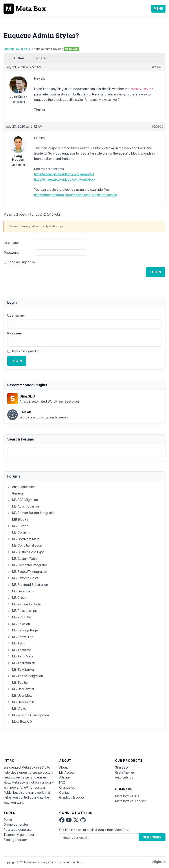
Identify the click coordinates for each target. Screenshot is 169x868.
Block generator (15, 840)
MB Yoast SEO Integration (28, 715)
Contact (65, 792)
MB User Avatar (21, 689)
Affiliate (64, 777)
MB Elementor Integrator (27, 565)
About (63, 767)
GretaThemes (125, 772)
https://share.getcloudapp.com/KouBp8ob (64, 179)
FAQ (62, 782)
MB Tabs (16, 643)
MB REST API (19, 617)
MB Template (19, 650)
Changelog (67, 787)
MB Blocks (23, 49)
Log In (156, 272)
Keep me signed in (21, 262)
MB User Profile (21, 702)
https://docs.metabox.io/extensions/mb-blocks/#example (76, 195)
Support (9, 49)
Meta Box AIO (20, 721)
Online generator (16, 824)
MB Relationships (22, 611)
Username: (12, 242)
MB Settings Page (23, 630)
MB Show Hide (20, 637)
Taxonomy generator (19, 835)
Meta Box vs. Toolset (130, 801)
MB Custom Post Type (26, 552)
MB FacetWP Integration (27, 572)
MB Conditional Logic (25, 545)
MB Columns (19, 532)
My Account (68, 772)
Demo (8, 820)
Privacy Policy (47, 862)
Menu (158, 8)
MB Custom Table (22, 559)
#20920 (158, 67)
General (15, 493)
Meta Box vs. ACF (128, 796)
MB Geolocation (21, 591)
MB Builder (17, 526)
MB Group (17, 598)
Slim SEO (121, 767)
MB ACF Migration (23, 500)
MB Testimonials (21, 663)
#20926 (158, 126)
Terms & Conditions (71, 862)
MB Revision (19, 624)
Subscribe (152, 837)
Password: (11, 253)
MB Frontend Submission (28, 585)
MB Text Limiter (21, 669)
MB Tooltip (17, 682)
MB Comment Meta (23, 539)
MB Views (17, 708)
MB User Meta (20, 695)
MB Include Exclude (24, 604)
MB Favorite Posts (23, 578)
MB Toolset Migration (25, 676)
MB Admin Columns (23, 506)
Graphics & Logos (72, 797)
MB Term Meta (20, 656)
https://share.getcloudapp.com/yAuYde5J (64, 174)
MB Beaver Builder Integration (31, 513)
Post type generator (18, 830)
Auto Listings (124, 777)
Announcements (21, 487)
